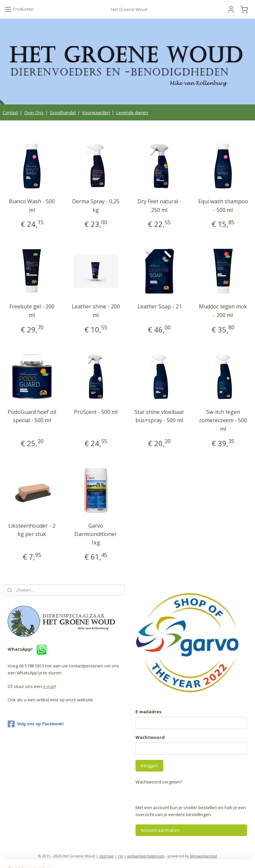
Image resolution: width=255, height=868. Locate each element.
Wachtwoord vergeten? (159, 782)
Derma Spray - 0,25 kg (96, 206)
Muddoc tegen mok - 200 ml (223, 311)
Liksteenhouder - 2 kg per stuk (32, 530)
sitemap (106, 856)
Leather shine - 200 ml (96, 311)
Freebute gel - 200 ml (32, 311)
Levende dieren (132, 112)
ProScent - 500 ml (96, 412)
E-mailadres (148, 712)
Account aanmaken (160, 830)
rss (120, 856)
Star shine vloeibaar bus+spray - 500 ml (159, 416)
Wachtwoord (150, 737)
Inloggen (149, 766)
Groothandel (63, 112)
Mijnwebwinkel (204, 856)
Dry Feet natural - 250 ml (159, 206)
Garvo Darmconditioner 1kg (96, 534)
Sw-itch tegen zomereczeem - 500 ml (223, 420)
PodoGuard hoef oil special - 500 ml (32, 416)
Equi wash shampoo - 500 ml (223, 206)
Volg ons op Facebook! (36, 724)
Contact (10, 112)
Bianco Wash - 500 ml (32, 206)
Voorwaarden (96, 112)
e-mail (49, 686)
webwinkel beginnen (146, 856)
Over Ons (34, 112)
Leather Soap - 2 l (159, 306)
